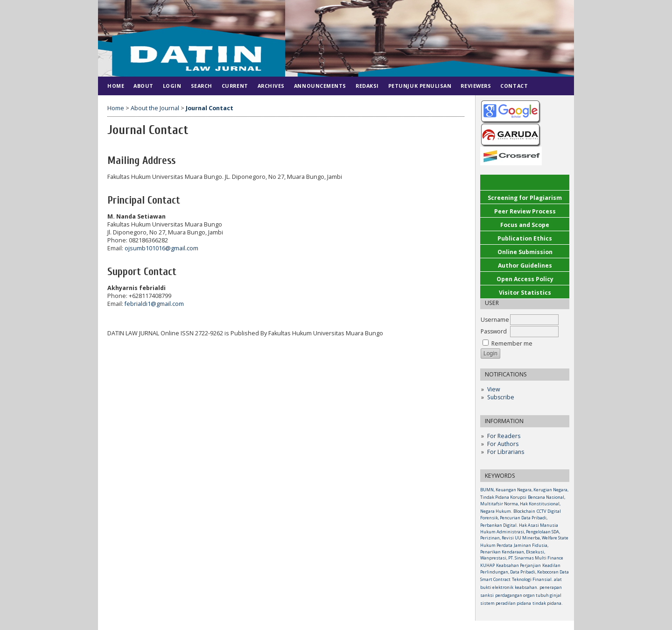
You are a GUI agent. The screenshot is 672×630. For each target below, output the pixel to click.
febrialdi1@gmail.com (154, 304)
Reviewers (476, 86)
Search (202, 86)
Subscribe (501, 397)
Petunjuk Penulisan (420, 86)
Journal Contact (210, 108)
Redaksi (367, 86)
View (493, 389)
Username (495, 320)
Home (116, 86)
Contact (514, 86)
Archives (271, 86)
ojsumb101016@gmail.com (161, 248)
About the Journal (155, 108)
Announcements (320, 86)
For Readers (504, 436)
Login (172, 86)
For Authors (503, 444)
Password (494, 331)
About (143, 86)
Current (235, 86)
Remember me (512, 343)
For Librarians (506, 452)
